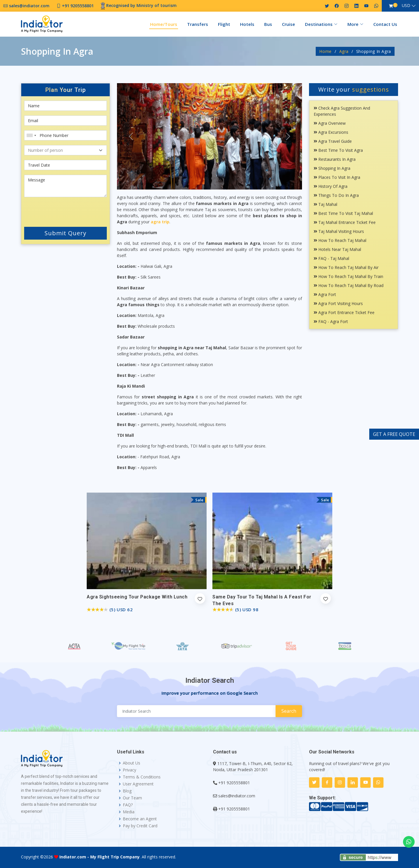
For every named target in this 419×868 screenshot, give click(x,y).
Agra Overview (330, 123)
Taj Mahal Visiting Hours (339, 231)
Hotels (247, 24)
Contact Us (385, 24)
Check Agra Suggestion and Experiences (342, 111)
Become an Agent (140, 819)
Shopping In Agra (332, 168)
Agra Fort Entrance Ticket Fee (344, 312)
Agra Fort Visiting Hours (338, 303)
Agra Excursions (331, 132)
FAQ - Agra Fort (331, 321)
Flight (224, 24)
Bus (268, 24)
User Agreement (138, 784)
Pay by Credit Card (140, 826)
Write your (354, 89)
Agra (344, 51)
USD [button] (406, 5)
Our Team (132, 798)
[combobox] (31, 135)
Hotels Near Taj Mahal (337, 249)
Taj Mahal (325, 204)
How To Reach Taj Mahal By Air (346, 267)
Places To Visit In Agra (337, 177)
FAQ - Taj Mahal (331, 258)
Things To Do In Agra (336, 195)
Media (129, 812)
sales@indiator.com (237, 796)
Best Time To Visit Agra (338, 150)
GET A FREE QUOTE (394, 434)
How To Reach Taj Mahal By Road (349, 285)
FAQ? (128, 805)
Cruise (288, 24)
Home (325, 51)
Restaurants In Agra (335, 159)
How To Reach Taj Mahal (340, 240)
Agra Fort (325, 294)
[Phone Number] (65, 135)
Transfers (198, 24)
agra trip (160, 222)
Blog (127, 791)
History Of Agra (331, 186)
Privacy (129, 770)
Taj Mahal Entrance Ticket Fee (345, 222)
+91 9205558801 (234, 783)
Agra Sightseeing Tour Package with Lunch (137, 597)
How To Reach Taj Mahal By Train (348, 276)
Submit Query (65, 233)
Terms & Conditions (142, 777)
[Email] (65, 121)
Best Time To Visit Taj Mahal (343, 213)
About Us (132, 763)
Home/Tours (164, 24)
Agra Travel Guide (333, 141)
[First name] (65, 106)
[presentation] (59, 211)
